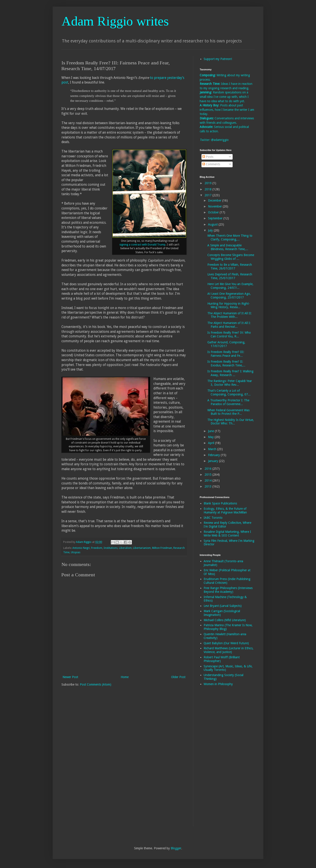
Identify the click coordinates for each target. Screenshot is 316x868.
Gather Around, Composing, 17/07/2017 (226, 344)
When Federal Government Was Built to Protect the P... (228, 412)
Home (125, 677)
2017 (208, 195)
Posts (208, 157)
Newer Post (70, 677)
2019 (208, 183)
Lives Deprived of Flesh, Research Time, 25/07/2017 (230, 276)
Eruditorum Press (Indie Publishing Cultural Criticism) (227, 581)
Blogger (176, 848)
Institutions (111, 548)
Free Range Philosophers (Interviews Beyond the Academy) (228, 590)
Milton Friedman (162, 548)
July (211, 230)
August (213, 224)
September (216, 218)
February (214, 455)
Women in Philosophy (218, 684)
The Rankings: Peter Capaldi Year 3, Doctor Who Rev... (230, 383)
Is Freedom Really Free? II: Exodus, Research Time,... (226, 363)
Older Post (178, 677)
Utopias (76, 552)
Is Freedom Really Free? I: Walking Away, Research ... (230, 373)
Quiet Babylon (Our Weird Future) (226, 643)
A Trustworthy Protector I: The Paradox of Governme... (228, 402)
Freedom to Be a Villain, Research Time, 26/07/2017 (230, 267)
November (215, 206)
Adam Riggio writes (115, 21)
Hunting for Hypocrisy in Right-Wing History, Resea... (229, 305)
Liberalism (125, 548)
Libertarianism (142, 548)
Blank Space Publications (220, 503)
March (213, 449)
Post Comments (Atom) (96, 684)
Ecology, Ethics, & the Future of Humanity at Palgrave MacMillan (225, 510)
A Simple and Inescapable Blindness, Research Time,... (228, 247)
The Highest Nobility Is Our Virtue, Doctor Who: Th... (231, 422)
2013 (208, 486)
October (214, 212)
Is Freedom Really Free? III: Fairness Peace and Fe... (226, 354)
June (211, 431)
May (211, 437)
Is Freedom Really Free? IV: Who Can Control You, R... (229, 334)
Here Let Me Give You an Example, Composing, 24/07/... (230, 286)
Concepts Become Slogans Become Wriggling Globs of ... (231, 257)
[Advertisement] (217, 759)
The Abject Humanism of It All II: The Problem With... (230, 315)
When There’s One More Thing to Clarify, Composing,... (230, 237)
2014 (208, 480)
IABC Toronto (213, 518)
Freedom (97, 548)
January (214, 461)
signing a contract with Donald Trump (142, 245)
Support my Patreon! (218, 59)
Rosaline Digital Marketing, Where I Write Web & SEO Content (227, 534)
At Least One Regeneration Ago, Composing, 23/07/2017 (229, 296)
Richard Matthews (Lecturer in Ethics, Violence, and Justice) (229, 650)
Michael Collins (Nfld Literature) (225, 620)
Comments (211, 164)
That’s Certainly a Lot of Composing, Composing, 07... (229, 392)
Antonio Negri (81, 548)
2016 (208, 469)
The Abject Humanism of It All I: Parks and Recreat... (229, 325)
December (215, 200)
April (212, 443)
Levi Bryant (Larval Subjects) (223, 606)
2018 (208, 189)
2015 (208, 475)
